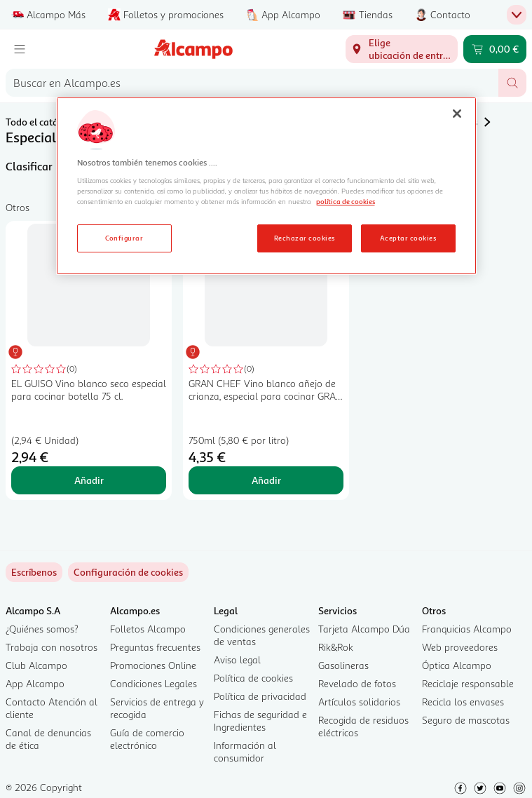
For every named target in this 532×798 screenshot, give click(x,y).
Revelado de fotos (357, 683)
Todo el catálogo (42, 122)
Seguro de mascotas (466, 720)
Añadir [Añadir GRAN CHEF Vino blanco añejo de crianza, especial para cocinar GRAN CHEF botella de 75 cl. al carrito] (266, 480)
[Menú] (20, 49)
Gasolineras (343, 665)
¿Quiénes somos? (42, 629)
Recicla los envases (463, 702)
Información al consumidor (245, 751)
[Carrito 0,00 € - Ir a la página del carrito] (495, 49)
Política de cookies (253, 678)
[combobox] (252, 83)
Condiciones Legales (154, 683)
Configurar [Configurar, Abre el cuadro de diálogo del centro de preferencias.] (124, 238)
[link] (128, 572)
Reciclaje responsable (468, 683)
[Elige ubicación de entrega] (402, 49)
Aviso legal (237, 660)
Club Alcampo (36, 665)
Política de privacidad (260, 696)
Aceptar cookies (408, 238)
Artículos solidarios (359, 702)
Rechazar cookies (305, 238)
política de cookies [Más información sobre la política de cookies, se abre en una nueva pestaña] (346, 201)
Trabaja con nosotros (52, 647)
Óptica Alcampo (457, 665)
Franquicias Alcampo (467, 629)
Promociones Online (153, 665)
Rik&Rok (336, 647)
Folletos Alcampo (148, 629)
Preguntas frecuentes (155, 647)
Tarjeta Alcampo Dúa (364, 629)
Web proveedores (460, 647)
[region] (266, 186)
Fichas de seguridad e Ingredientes (260, 721)
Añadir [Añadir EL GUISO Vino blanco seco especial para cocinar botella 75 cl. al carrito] (89, 480)
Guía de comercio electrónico (147, 739)
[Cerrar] (457, 114)
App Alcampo (35, 683)
